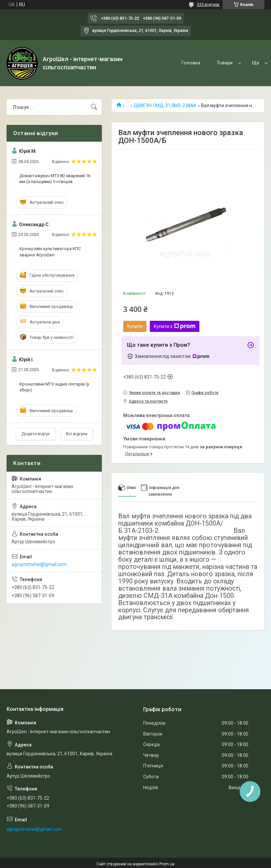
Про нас (236, 63)
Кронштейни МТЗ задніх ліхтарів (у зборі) (54, 387)
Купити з (175, 326)
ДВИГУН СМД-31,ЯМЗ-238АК (165, 106)
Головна (166, 63)
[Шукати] (94, 107)
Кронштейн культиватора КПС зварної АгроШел (50, 252)
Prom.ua (167, 864)
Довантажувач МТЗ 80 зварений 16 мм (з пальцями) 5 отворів (55, 179)
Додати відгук (36, 434)
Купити (135, 326)
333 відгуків (208, 5)
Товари (199, 63)
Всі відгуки (77, 434)
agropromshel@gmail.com (39, 564)
